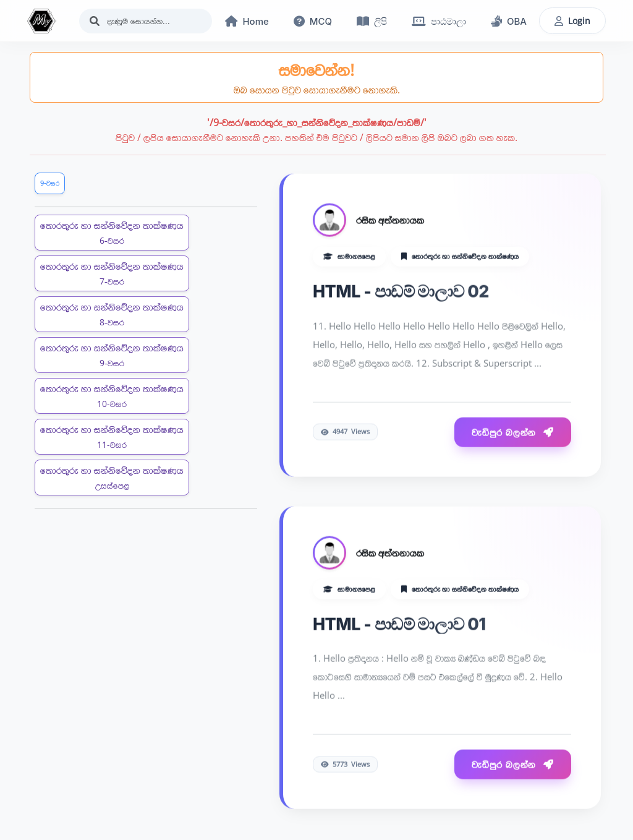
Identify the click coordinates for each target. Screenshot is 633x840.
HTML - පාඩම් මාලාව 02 (401, 292)
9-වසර (50, 183)
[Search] (146, 21)
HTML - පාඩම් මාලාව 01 (399, 624)
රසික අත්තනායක (390, 221)
